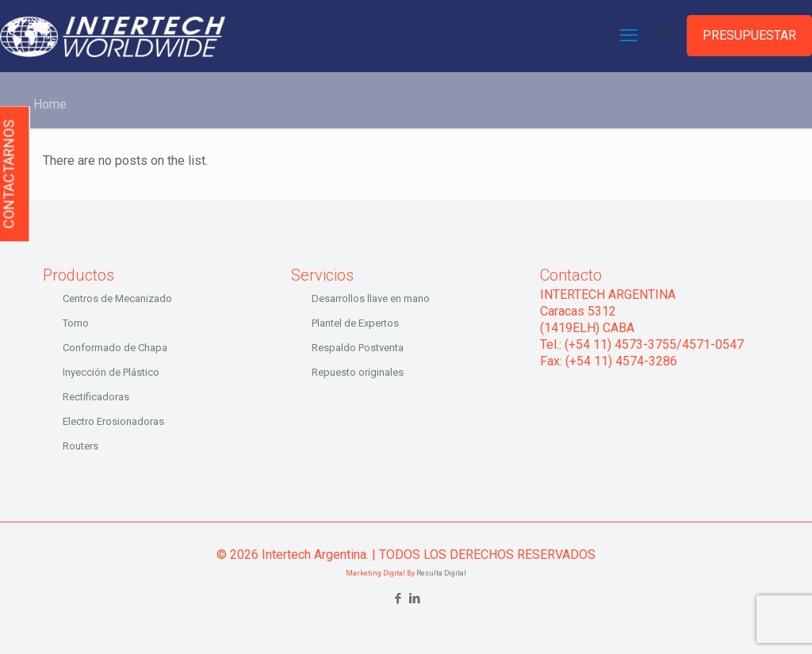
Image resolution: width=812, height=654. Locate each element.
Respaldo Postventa (358, 348)
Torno (76, 323)
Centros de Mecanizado (117, 298)
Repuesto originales (358, 372)
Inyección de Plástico (111, 372)
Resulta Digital (441, 573)
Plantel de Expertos (355, 323)
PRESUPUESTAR (749, 35)
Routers (80, 446)
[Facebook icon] (398, 599)
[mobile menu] (629, 36)
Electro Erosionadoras (113, 421)
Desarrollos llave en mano (371, 298)
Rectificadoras (96, 397)
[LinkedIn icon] (414, 599)
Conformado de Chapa (115, 348)
